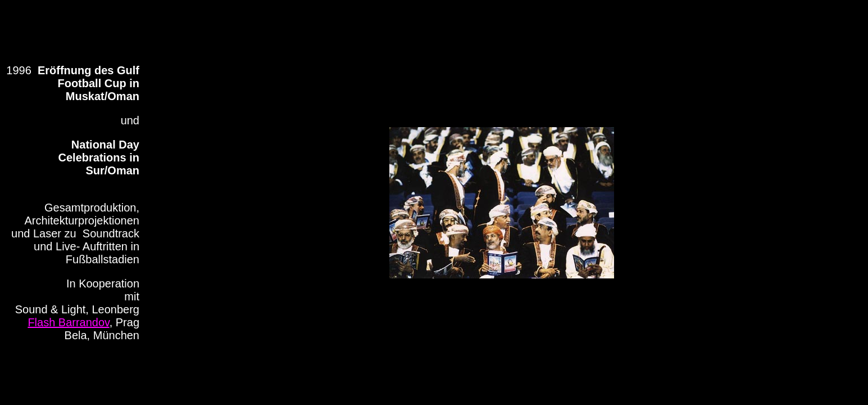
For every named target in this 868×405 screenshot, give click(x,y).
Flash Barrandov (68, 322)
